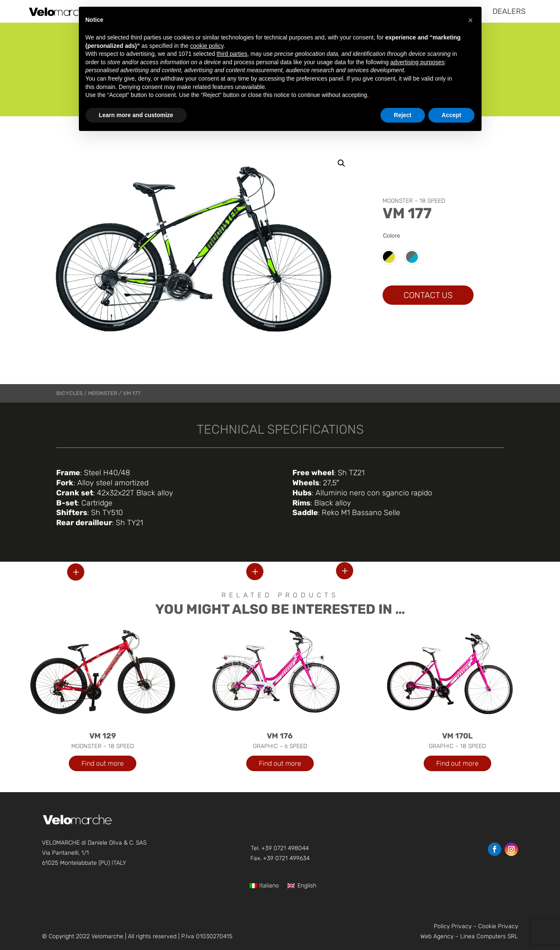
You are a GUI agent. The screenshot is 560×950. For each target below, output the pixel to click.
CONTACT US (428, 295)
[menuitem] (509, 11)
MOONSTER (103, 393)
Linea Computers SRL (489, 936)
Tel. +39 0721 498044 (280, 848)
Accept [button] (452, 115)
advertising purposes (417, 62)
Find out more (103, 763)
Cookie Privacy (498, 926)
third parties (232, 54)
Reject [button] (403, 115)
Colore (392, 236)
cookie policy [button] (207, 46)
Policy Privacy (453, 926)
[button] (341, 163)
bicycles (69, 393)
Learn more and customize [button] (136, 115)
